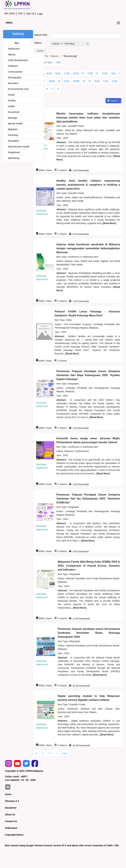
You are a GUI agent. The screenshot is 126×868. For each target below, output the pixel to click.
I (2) (113, 73)
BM (6, 13)
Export (112, 101)
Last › (65, 753)
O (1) (67, 81)
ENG (12, 13)
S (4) (97, 81)
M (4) (52, 81)
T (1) (106, 81)
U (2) (114, 81)
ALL (17, 43)
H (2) (105, 73)
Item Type (47, 62)
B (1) (58, 73)
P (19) (76, 81)
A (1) (49, 73)
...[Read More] (109, 223)
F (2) (90, 73)
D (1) (76, 73)
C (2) (67, 73)
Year (59, 62)
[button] (40, 51)
